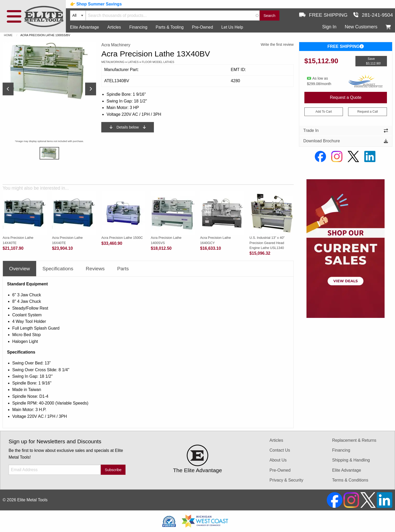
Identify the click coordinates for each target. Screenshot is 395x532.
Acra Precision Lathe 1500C (122, 238)
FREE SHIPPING (346, 46)
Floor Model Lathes (158, 62)
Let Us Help (232, 27)
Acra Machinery (116, 45)
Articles (114, 27)
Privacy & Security (286, 480)
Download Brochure (346, 141)
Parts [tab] (123, 269)
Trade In (346, 130)
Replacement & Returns (354, 440)
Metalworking (113, 62)
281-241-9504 (373, 15)
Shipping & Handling (351, 460)
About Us (278, 460)
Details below (128, 127)
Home (8, 35)
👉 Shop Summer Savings (96, 4)
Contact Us (280, 450)
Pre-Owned (202, 27)
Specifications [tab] (58, 269)
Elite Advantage (84, 27)
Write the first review (277, 44)
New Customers (361, 27)
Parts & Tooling (170, 27)
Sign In (329, 27)
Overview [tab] (20, 269)
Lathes (133, 62)
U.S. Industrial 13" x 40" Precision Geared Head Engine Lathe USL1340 (267, 243)
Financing (138, 27)
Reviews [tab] (95, 269)
